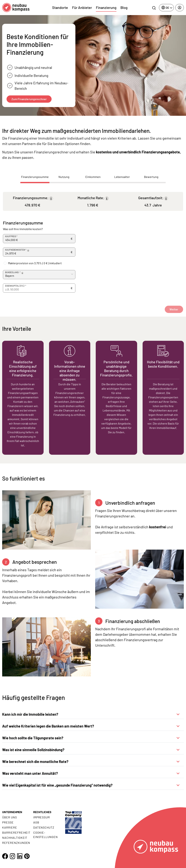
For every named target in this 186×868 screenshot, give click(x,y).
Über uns (10, 817)
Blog (124, 7)
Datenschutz (44, 827)
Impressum (42, 817)
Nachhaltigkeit (15, 838)
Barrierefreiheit (16, 832)
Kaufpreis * (11, 236)
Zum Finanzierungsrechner (29, 99)
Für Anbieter (82, 7)
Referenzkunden (16, 843)
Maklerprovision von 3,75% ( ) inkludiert (35, 263)
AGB (36, 822)
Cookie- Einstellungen (46, 835)
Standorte (60, 7)
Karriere (10, 827)
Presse (8, 822)
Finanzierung (106, 7)
